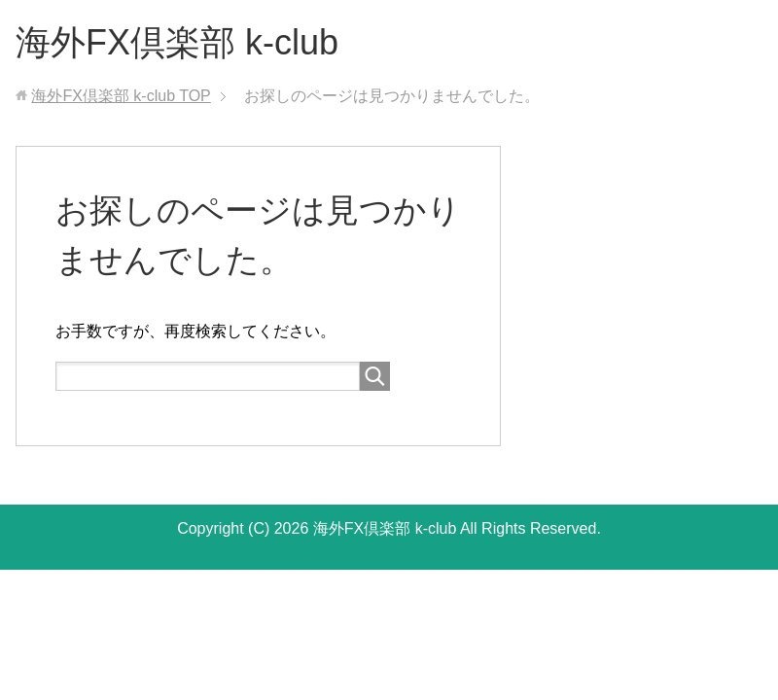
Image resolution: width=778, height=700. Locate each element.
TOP (121, 96)
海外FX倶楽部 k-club (177, 42)
